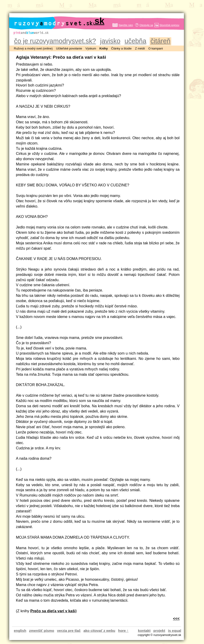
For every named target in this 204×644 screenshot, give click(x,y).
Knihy (103, 48)
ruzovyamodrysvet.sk (59, 21)
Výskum (91, 48)
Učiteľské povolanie (69, 48)
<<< (176, 618)
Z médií (140, 48)
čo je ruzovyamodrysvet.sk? (55, 41)
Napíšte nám (126, 25)
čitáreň (160, 41)
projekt (159, 631)
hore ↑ (123, 631)
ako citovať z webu (99, 631)
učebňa (135, 41)
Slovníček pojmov (169, 25)
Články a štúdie (121, 48)
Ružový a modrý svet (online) (33, 48)
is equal (175, 631)
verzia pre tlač (69, 631)
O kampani (156, 48)
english (20, 631)
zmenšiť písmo (42, 631)
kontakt (144, 631)
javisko (110, 41)
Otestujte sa (146, 25)
